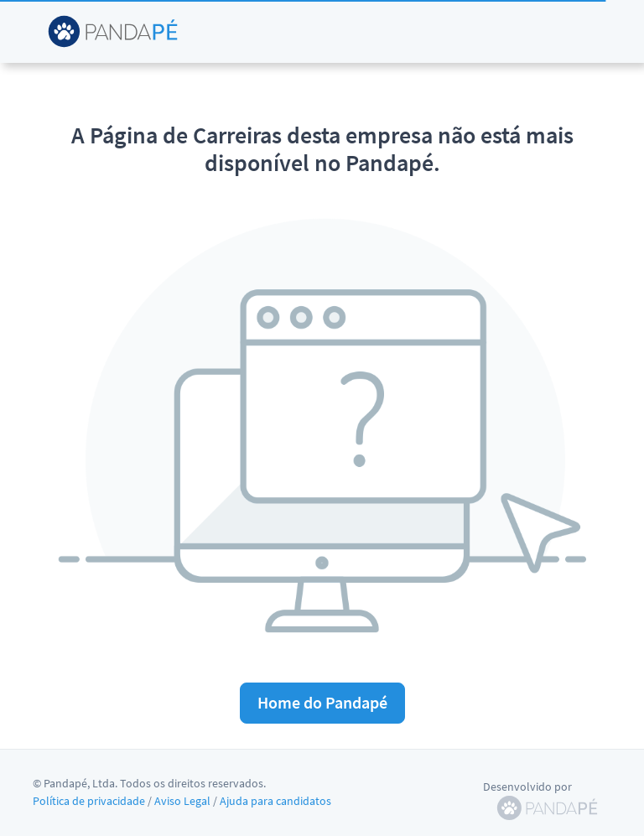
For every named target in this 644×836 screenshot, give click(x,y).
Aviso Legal (182, 801)
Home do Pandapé (322, 702)
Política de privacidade (89, 801)
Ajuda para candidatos (275, 801)
